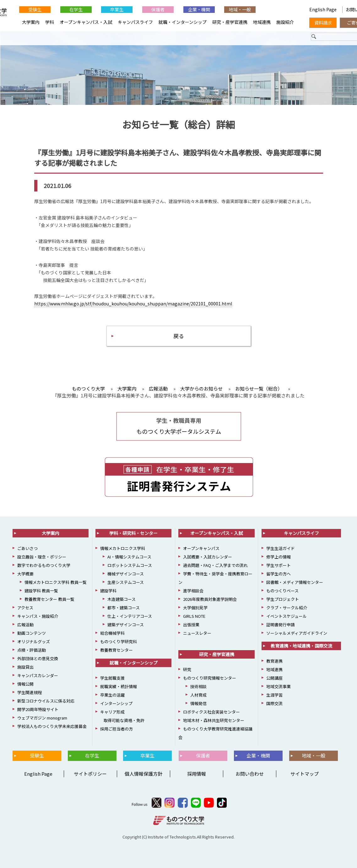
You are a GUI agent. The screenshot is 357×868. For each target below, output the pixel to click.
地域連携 (262, 22)
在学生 (76, 9)
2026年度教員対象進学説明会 (210, 599)
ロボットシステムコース (130, 565)
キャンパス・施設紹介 (38, 616)
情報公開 (25, 684)
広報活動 (25, 625)
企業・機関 (199, 9)
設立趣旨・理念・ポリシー (42, 557)
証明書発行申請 (281, 625)
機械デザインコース (126, 574)
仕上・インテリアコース (130, 616)
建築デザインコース (126, 625)
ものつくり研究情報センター (210, 678)
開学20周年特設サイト (38, 709)
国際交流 (274, 703)
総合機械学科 (112, 633)
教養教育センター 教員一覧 (49, 599)
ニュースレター (197, 633)
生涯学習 (274, 695)
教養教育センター (116, 650)
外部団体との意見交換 (38, 658)
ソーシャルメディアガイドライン (297, 633)
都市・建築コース (124, 608)
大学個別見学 (195, 608)
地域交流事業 (279, 686)
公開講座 (274, 678)
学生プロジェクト (283, 599)
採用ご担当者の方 (116, 729)
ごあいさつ (27, 548)
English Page (323, 9)
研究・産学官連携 (230, 22)
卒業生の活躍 (112, 695)
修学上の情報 (279, 557)
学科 (50, 22)
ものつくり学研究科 (119, 642)
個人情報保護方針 (143, 774)
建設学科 (108, 591)
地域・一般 (240, 9)
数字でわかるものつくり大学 (44, 565)
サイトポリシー (90, 774)
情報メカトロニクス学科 (123, 548)
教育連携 (274, 661)
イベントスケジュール (287, 616)
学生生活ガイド (281, 548)
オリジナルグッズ (34, 642)
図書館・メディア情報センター (295, 582)
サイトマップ (305, 774)
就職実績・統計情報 (119, 686)
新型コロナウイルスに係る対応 (46, 701)
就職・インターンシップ (183, 22)
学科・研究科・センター (133, 533)
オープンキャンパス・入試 (86, 22)
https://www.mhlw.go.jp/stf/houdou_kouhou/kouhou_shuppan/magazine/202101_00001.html (133, 304)
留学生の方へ (279, 574)
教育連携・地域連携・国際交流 (301, 646)
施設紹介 (285, 22)
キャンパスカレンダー (38, 675)
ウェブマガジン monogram (42, 718)
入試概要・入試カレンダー (208, 557)
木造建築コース (122, 599)
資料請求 (323, 23)
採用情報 (197, 774)
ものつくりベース (282, 591)
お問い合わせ (250, 774)
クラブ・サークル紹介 (287, 608)
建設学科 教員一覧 (41, 591)
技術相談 (198, 686)
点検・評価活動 (32, 650)
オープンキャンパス (201, 548)
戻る (179, 336)
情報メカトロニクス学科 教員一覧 (56, 582)
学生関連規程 (30, 692)
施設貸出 (25, 667)
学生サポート (279, 565)
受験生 (35, 9)
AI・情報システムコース (129, 557)
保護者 (158, 9)
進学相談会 (193, 591)
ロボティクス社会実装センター (211, 712)
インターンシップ (116, 703)
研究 (187, 669)
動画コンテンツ (32, 633)
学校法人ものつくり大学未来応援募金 (52, 726)
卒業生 (117, 9)
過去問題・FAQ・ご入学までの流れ (215, 565)
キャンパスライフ (135, 22)
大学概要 (25, 574)
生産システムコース (126, 582)
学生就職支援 (112, 678)
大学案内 (31, 22)
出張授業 (191, 625)
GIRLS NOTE (194, 616)
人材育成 (198, 695)
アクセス (25, 608)
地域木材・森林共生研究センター (214, 720)
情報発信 (198, 703)
